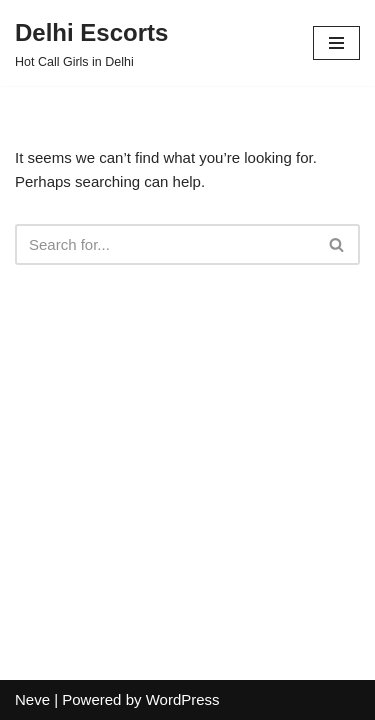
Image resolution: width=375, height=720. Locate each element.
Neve (32, 699)
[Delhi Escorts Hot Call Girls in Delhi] (91, 43)
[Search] (165, 244)
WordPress (183, 699)
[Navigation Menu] (336, 43)
